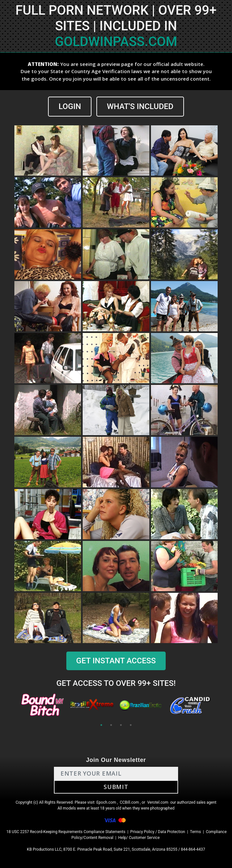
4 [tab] (131, 725)
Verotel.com (158, 802)
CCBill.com (130, 802)
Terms (195, 832)
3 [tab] (121, 725)
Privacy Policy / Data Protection (158, 832)
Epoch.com (106, 802)
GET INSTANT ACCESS (116, 661)
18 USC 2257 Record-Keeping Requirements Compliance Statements (66, 832)
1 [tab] (101, 725)
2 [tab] (111, 725)
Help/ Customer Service (139, 838)
